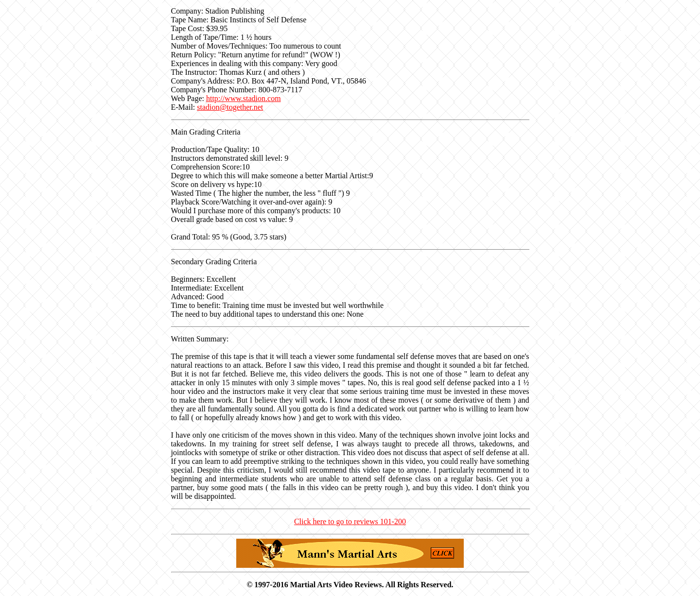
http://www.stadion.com (244, 98)
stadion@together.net (230, 107)
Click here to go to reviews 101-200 (350, 521)
